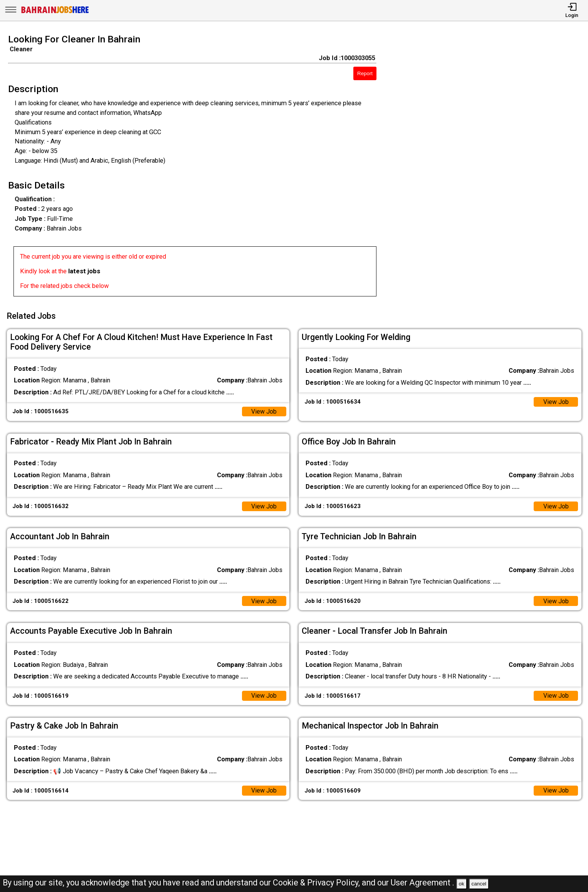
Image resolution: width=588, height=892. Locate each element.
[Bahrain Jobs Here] (55, 13)
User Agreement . (423, 883)
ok (462, 884)
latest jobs (84, 271)
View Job (264, 410)
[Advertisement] (490, 168)
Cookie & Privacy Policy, (317, 883)
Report (365, 73)
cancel (479, 884)
